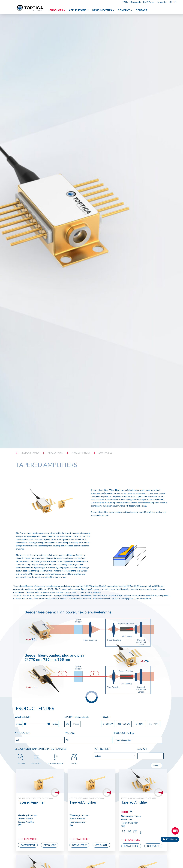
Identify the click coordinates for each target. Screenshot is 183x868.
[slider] (25, 724)
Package (70, 733)
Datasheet (27, 845)
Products (58, 10)
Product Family (124, 733)
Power (106, 717)
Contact (141, 10)
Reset (156, 765)
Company (125, 10)
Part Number (102, 749)
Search (142, 749)
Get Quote (50, 845)
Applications (79, 10)
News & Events (103, 10)
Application (23, 733)
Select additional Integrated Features (40, 749)
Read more (30, 839)
